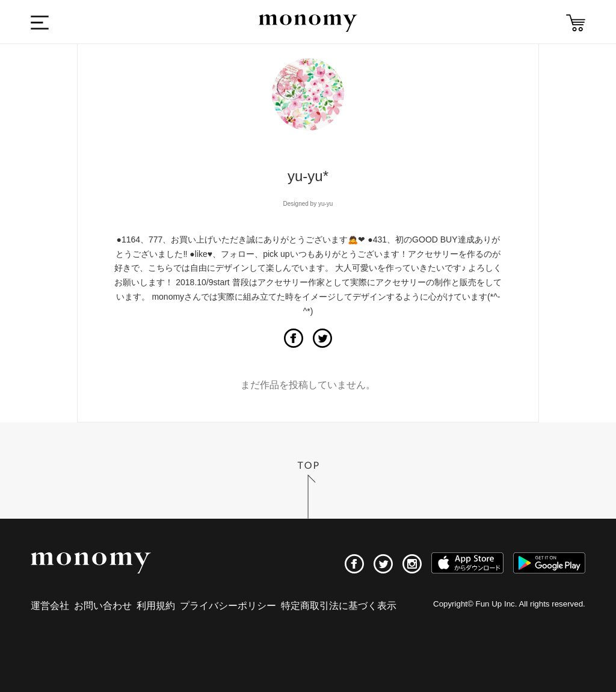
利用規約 (156, 606)
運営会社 (50, 606)
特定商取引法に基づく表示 (339, 606)
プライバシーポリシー (228, 606)
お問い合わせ (103, 606)
